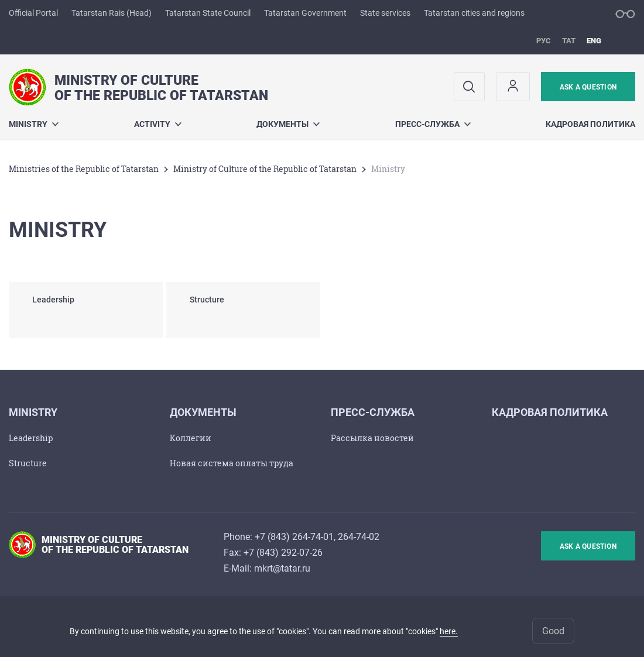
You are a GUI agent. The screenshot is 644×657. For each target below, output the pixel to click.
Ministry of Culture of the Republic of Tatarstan (265, 169)
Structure (28, 463)
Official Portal (33, 13)
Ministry (34, 124)
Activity (158, 124)
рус (544, 41)
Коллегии (191, 438)
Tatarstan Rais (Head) (112, 13)
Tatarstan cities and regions (474, 13)
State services (385, 13)
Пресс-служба (433, 124)
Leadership (31, 438)
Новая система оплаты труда (232, 463)
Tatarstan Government (305, 13)
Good (553, 631)
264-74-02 (359, 537)
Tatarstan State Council (208, 13)
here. (449, 631)
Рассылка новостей (372, 438)
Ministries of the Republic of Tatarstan (84, 169)
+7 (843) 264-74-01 (294, 537)
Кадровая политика (590, 124)
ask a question (588, 87)
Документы (288, 124)
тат (569, 41)
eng (594, 41)
